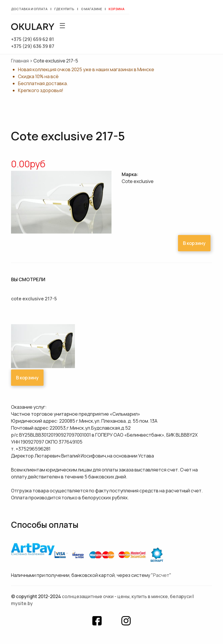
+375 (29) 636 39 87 (33, 46)
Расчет (161, 575)
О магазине (91, 9)
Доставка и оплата (29, 9)
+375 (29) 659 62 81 (33, 39)
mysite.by (22, 603)
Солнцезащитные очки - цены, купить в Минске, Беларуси (127, 596)
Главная (20, 61)
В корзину (194, 243)
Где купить (64, 9)
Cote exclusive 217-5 (34, 299)
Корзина (117, 9)
